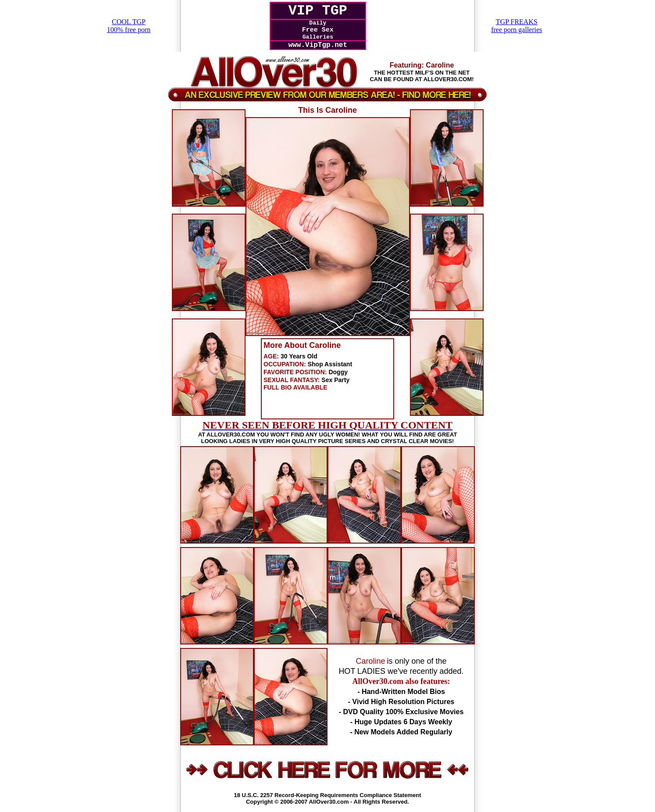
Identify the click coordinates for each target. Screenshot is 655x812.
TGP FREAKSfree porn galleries (516, 26)
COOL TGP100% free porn (129, 26)
